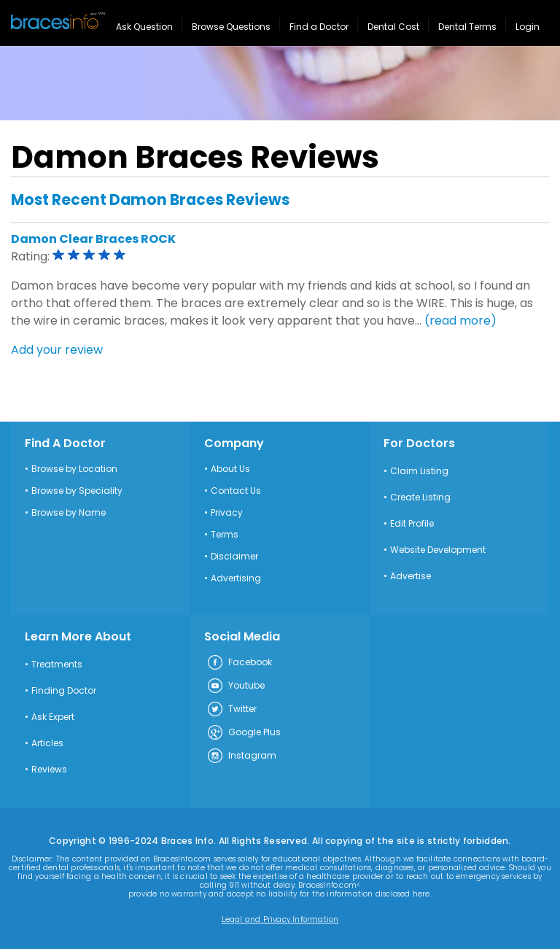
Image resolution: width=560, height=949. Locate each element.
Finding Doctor (64, 691)
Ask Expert (53, 717)
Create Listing (420, 497)
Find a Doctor (319, 27)
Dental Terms (467, 27)
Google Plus (244, 733)
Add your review (57, 350)
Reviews (49, 770)
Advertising (236, 578)
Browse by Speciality (77, 491)
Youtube (236, 686)
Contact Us (236, 491)
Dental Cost (393, 27)
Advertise (411, 576)
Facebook (239, 663)
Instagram (241, 756)
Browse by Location (74, 469)
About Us (230, 469)
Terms (225, 535)
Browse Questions (231, 27)
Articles (47, 743)
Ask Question (144, 27)
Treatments (57, 665)
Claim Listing (419, 471)
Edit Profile (412, 524)
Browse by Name (69, 513)
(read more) (460, 321)
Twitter (232, 710)
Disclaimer (234, 557)
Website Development (438, 550)
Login (528, 27)
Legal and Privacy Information (280, 920)
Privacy (227, 513)
